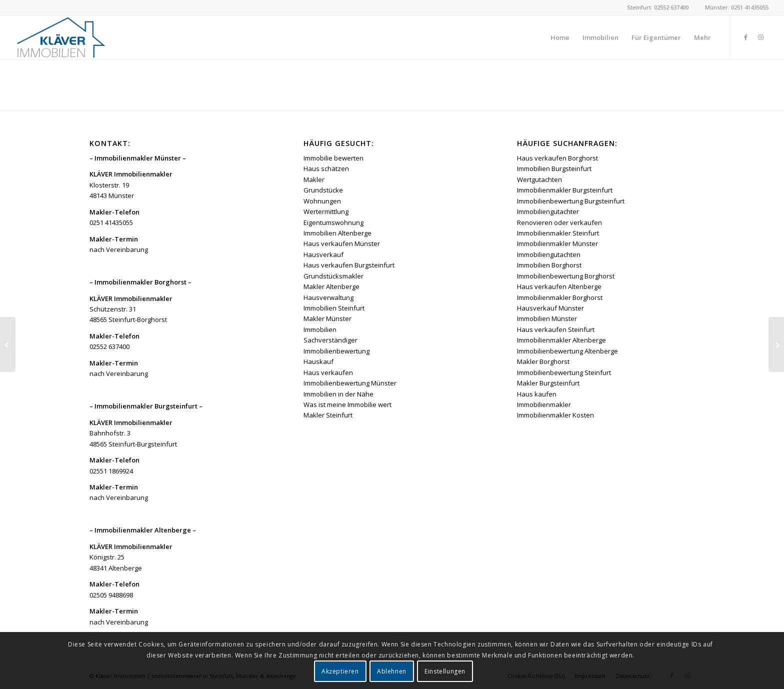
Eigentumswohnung (333, 222)
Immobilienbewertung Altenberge (567, 351)
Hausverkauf (323, 254)
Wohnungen (322, 201)
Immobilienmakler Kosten (555, 415)
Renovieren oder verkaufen (559, 222)
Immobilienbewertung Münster (350, 383)
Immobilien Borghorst (549, 265)
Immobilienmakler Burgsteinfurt (565, 190)
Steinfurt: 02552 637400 (658, 7)
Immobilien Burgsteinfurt (554, 168)
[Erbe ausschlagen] (776, 344)
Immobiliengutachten (549, 254)
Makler (314, 179)
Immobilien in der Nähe (338, 394)
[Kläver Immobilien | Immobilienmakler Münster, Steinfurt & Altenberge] (61, 37)
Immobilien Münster (547, 318)
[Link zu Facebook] (746, 37)
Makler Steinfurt (328, 415)
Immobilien (320, 329)
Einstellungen (445, 671)
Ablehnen (392, 671)
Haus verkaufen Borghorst (557, 158)
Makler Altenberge (331, 286)
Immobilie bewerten (333, 158)
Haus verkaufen (328, 372)
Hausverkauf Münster (550, 308)
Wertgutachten (539, 179)
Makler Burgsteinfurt (548, 383)
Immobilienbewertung (336, 351)
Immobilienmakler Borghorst (560, 297)
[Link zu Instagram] (761, 37)
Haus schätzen (326, 168)
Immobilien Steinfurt (334, 308)
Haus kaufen (537, 394)
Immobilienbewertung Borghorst (566, 276)
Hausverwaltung (328, 297)
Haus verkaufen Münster (342, 243)
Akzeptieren (340, 671)
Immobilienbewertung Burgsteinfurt (571, 201)
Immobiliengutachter (548, 211)
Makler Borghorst (543, 361)
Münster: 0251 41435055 (737, 7)
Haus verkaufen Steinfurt (556, 329)
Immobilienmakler (544, 404)
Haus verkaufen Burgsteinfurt (349, 265)
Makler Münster (327, 318)
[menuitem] (560, 37)
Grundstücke (323, 190)
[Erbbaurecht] (8, 344)
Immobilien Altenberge (337, 233)
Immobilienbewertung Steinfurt (564, 372)
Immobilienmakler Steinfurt (558, 233)
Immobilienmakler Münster (557, 243)
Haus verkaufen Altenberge (559, 286)
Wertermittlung (326, 211)
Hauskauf (318, 361)
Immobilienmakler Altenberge (561, 340)
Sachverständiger (330, 340)
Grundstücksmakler (333, 276)
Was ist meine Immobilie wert (347, 404)
